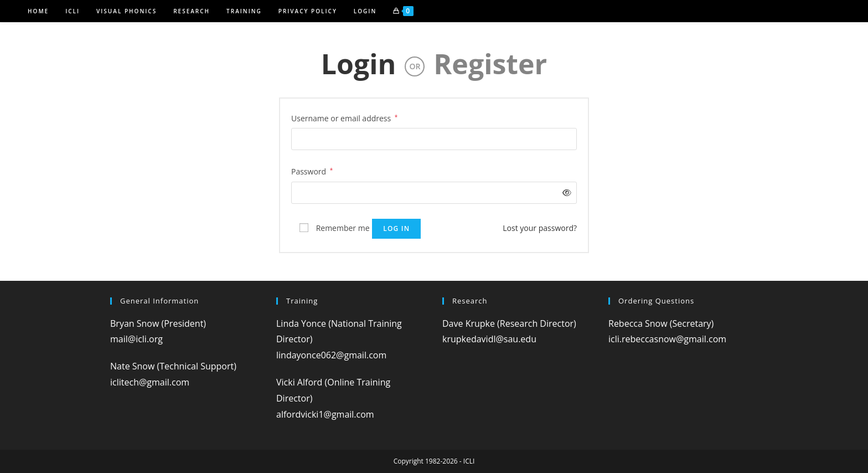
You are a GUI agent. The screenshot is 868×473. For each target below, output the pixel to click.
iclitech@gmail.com (150, 382)
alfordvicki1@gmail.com (325, 414)
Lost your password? (540, 228)
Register (490, 64)
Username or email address (344, 117)
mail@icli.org (136, 339)
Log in (396, 228)
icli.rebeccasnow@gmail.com (667, 339)
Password (312, 171)
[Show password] (565, 192)
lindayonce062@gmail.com (331, 355)
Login (359, 64)
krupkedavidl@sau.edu (489, 339)
